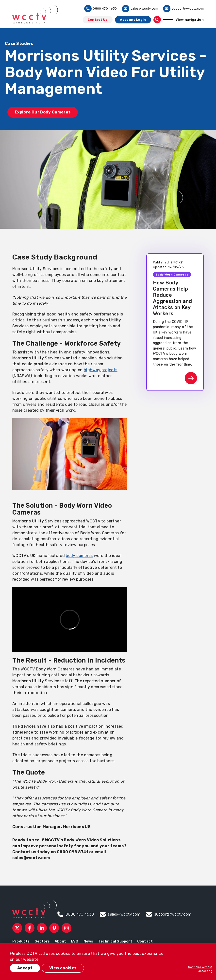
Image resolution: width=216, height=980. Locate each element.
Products (21, 941)
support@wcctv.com (183, 9)
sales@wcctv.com (140, 9)
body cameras (79, 556)
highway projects (101, 370)
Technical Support (115, 941)
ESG (75, 941)
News (88, 941)
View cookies (63, 968)
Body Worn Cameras (172, 275)
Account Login (133, 20)
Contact (145, 941)
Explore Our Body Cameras (43, 112)
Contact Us (98, 20)
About (60, 941)
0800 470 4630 (101, 9)
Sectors (42, 941)
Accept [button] (25, 968)
